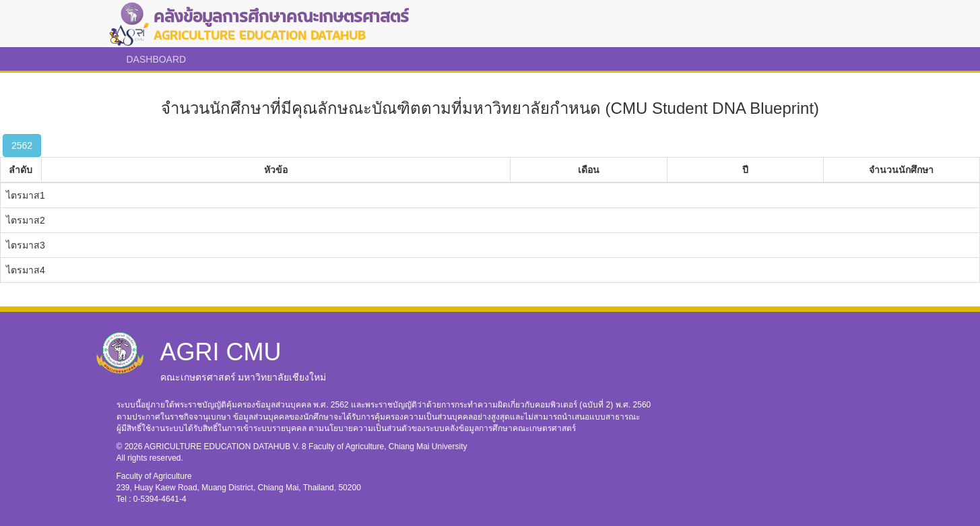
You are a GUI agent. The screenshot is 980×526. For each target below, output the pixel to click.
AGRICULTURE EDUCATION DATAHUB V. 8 (226, 447)
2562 (22, 145)
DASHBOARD (157, 59)
